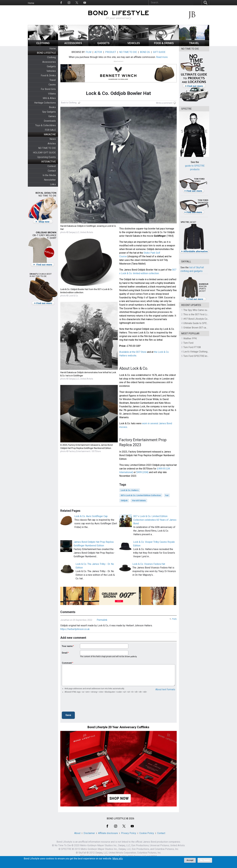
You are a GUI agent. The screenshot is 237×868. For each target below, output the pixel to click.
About (77, 833)
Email (65, 653)
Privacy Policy (129, 833)
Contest (52, 166)
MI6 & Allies (49, 98)
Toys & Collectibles (45, 125)
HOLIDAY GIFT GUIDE (44, 153)
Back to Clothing (69, 103)
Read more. (162, 57)
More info (118, 859)
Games (52, 116)
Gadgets (51, 66)
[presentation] (85, 703)
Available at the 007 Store (133, 352)
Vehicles (51, 71)
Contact (52, 171)
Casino (52, 85)
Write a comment (164, 103)
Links (53, 184)
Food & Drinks (48, 75)
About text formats (165, 689)
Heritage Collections (45, 103)
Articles (52, 144)
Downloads (50, 121)
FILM (88, 52)
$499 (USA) (142, 472)
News (53, 139)
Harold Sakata (139, 501)
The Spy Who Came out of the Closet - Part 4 (207, 310)
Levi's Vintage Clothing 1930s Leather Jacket (207, 352)
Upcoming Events (47, 157)
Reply (174, 619)
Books (52, 107)
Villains (52, 94)
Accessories (49, 62)
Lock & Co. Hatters (130, 490)
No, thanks (205, 860)
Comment (67, 663)
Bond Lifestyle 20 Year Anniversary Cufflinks (118, 727)
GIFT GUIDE (159, 52)
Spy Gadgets (49, 112)
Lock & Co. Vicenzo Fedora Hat (149, 564)
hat (167, 495)
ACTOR (98, 52)
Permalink (102, 620)
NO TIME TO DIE (47, 148)
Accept (190, 860)
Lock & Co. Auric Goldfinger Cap (91, 516)
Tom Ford (188, 343)
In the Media (49, 175)
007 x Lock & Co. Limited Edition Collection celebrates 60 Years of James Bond (155, 520)
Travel (53, 80)
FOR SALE (50, 130)
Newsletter (50, 180)
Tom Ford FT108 (192, 347)
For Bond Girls (48, 89)
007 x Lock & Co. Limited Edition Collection (141, 495)
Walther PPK (190, 338)
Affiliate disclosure (108, 833)
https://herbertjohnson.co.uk (75, 629)
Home (31, 3)
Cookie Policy (147, 833)
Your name (67, 646)
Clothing (51, 57)
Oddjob (124, 501)
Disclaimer (89, 833)
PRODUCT (111, 52)
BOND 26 (145, 52)
